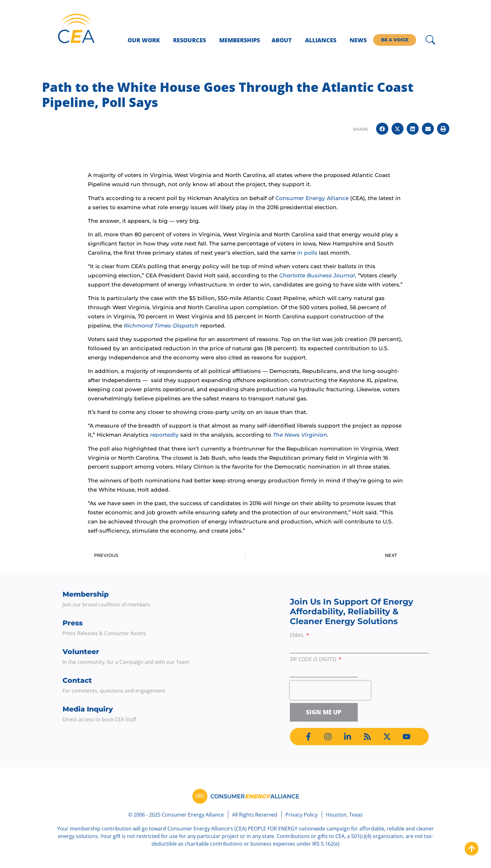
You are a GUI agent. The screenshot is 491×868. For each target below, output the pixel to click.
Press (73, 623)
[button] (382, 129)
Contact (77, 680)
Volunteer (81, 652)
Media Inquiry (88, 709)
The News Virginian (300, 435)
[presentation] (330, 690)
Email (298, 636)
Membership (86, 594)
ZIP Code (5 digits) (314, 660)
